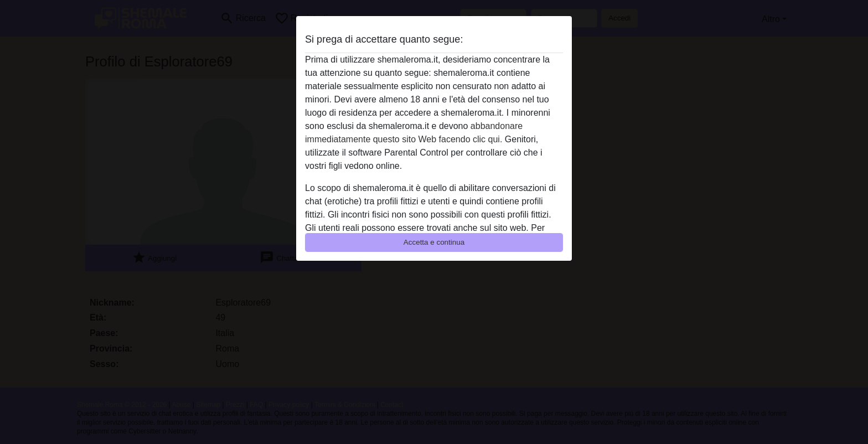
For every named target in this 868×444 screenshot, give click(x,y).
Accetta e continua (434, 242)
